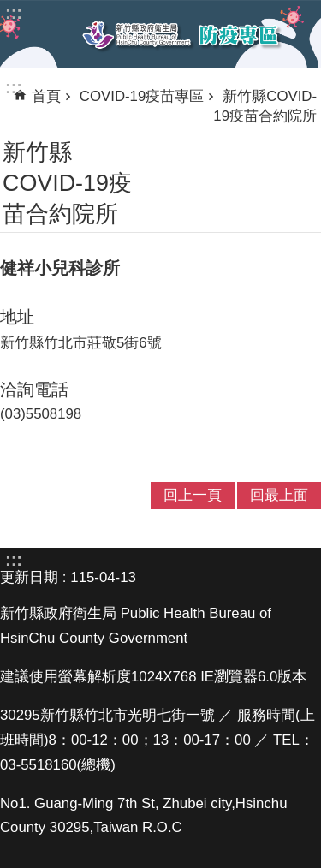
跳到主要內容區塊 (9, 9)
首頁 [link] (46, 96)
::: (14, 87)
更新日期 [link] (29, 577)
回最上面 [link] (279, 495)
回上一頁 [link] (193, 495)
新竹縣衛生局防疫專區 (181, 35)
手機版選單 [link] (27, 33)
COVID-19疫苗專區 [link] (142, 96)
